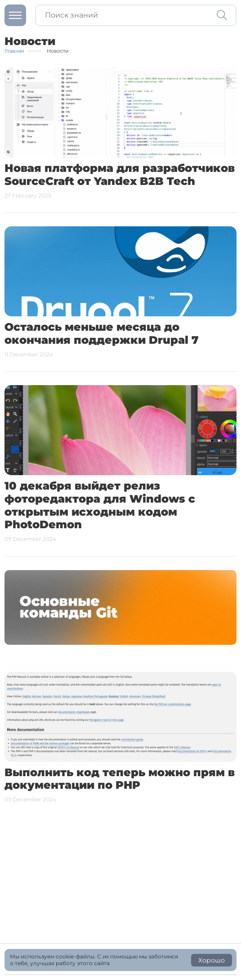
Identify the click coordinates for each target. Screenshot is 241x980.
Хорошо (212, 960)
